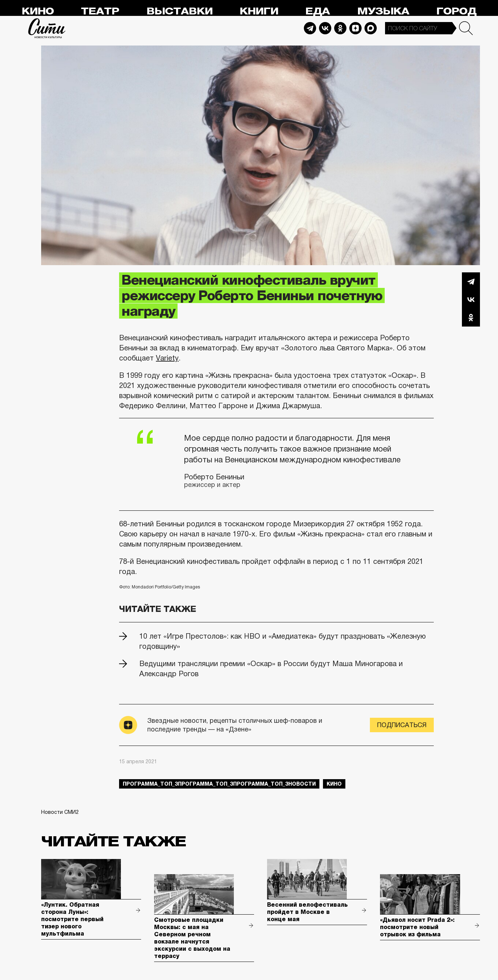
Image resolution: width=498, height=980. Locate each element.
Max (371, 28)
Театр (100, 11)
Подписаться (402, 725)
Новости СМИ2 (60, 812)
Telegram (310, 28)
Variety (167, 358)
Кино (38, 11)
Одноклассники (471, 318)
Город (456, 11)
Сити (47, 28)
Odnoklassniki (340, 28)
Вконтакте (471, 299)
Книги (259, 11)
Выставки (180, 11)
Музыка (383, 11)
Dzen (355, 28)
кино (334, 784)
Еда (318, 11)
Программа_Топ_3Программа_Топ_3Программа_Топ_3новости (219, 784)
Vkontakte (325, 28)
